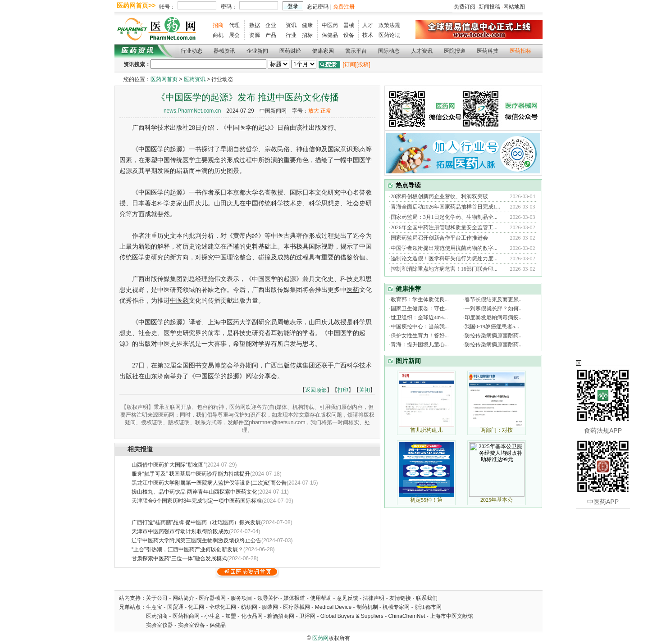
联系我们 (427, 598)
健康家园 (323, 51)
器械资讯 (224, 51)
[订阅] (349, 64)
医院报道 (455, 51)
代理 (234, 25)
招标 (307, 35)
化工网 (196, 607)
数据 (255, 25)
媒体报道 (294, 598)
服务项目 (242, 598)
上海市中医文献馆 (452, 616)
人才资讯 (422, 51)
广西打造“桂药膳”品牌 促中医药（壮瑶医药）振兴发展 (196, 522)
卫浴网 (308, 616)
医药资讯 (195, 79)
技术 (368, 35)
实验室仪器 (160, 625)
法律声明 (374, 598)
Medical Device (333, 607)
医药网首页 (164, 79)
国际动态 (389, 51)
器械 (349, 25)
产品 (271, 35)
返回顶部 (316, 390)
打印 (343, 390)
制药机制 (367, 607)
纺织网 (249, 607)
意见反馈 (347, 598)
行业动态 (192, 51)
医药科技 (488, 51)
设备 (349, 35)
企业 (271, 25)
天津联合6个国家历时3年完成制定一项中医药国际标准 (197, 501)
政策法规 (389, 25)
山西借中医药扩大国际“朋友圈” (169, 465)
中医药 (330, 25)
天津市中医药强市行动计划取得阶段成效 (180, 531)
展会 (234, 35)
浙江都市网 (428, 607)
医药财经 (290, 51)
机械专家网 (396, 607)
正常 (326, 111)
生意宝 (154, 607)
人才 (368, 25)
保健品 (330, 35)
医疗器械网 (212, 598)
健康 (307, 25)
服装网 (270, 607)
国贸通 (175, 607)
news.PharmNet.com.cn (192, 111)
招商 (218, 25)
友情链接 (400, 598)
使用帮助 (321, 598)
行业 (291, 35)
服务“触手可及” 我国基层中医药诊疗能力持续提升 (191, 474)
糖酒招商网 (281, 616)
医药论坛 (389, 35)
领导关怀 (268, 598)
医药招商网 (186, 616)
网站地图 (514, 7)
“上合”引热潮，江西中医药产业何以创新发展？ (187, 549)
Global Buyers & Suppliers (352, 616)
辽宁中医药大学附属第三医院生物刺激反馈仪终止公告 (196, 540)
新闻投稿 (489, 7)
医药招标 (520, 51)
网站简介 (183, 598)
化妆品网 (252, 616)
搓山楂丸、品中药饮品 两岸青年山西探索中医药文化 (194, 492)
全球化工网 (223, 607)
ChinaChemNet (406, 616)
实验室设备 (192, 625)
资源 (255, 35)
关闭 (365, 390)
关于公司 (157, 598)
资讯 (291, 25)
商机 (218, 35)
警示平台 (356, 51)
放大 (314, 111)
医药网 (320, 638)
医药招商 (157, 616)
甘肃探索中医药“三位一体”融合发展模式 (179, 558)
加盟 (231, 616)
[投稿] (363, 64)
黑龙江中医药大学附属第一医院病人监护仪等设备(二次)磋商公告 (209, 483)
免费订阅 (465, 7)
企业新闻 (257, 51)
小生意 (212, 616)
